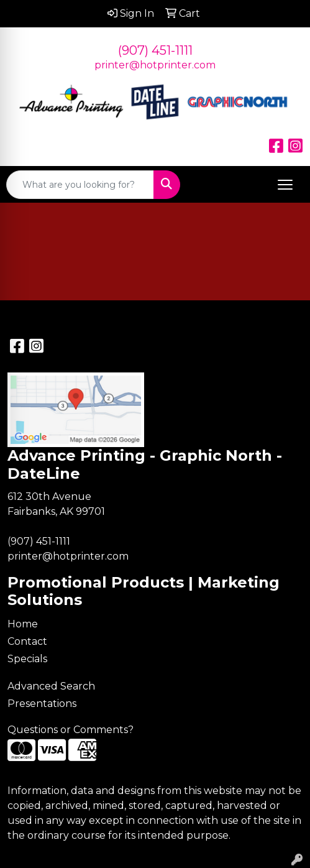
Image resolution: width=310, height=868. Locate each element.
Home (23, 624)
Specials (27, 659)
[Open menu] (285, 185)
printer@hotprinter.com (155, 65)
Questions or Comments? (71, 730)
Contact (27, 641)
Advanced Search (51, 686)
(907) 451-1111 (155, 50)
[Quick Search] (80, 185)
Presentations (42, 704)
